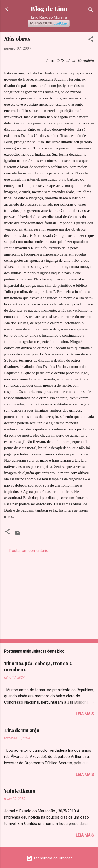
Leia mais (85, 714)
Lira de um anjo (22, 730)
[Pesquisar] (91, 11)
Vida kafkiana (20, 791)
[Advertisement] (49, 595)
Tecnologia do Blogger (49, 858)
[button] (91, 40)
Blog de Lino (49, 9)
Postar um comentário (29, 551)
